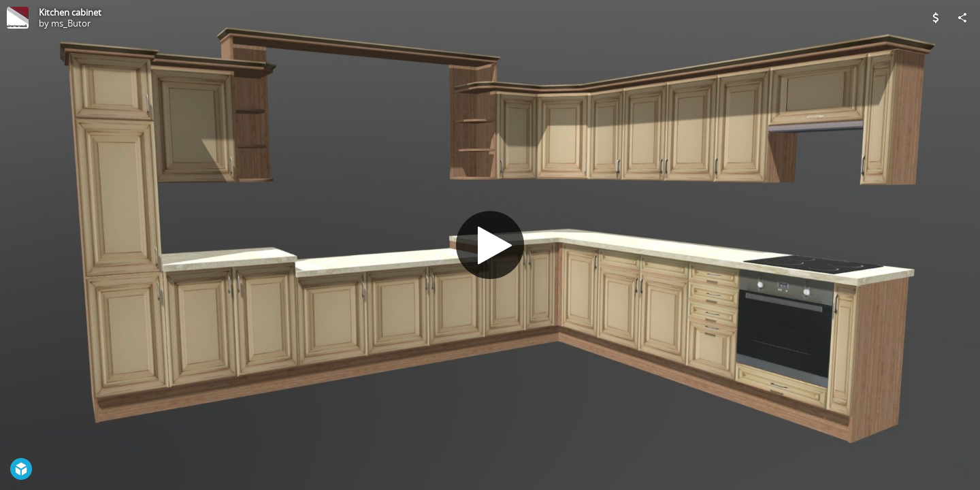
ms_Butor (71, 23)
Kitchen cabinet (70, 12)
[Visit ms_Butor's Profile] (18, 18)
